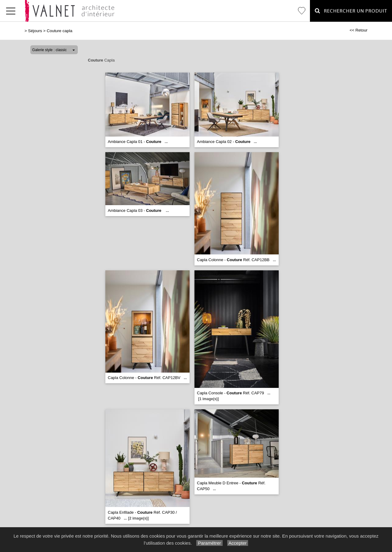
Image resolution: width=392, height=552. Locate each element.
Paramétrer (209, 543)
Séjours (35, 31)
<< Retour (358, 30)
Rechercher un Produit (351, 11)
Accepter (238, 543)
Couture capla (59, 31)
